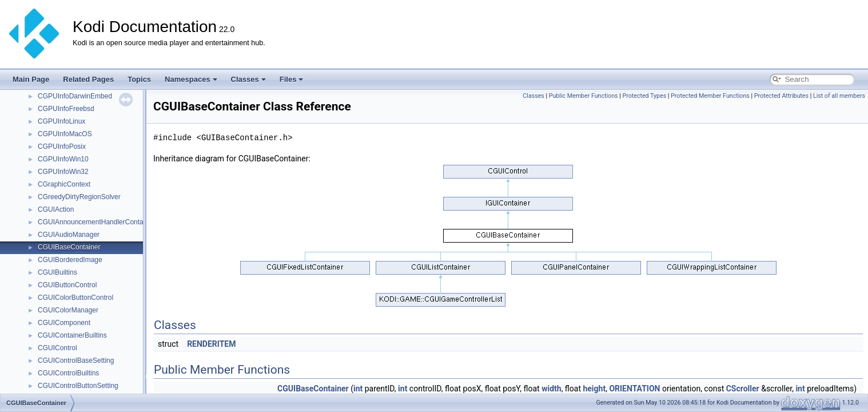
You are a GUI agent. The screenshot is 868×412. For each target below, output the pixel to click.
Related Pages (88, 79)
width (551, 389)
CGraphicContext (64, 184)
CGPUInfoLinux (61, 121)
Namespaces (191, 79)
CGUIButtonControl (67, 285)
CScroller (743, 389)
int (358, 389)
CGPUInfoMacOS (65, 134)
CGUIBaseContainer (69, 247)
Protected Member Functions (710, 96)
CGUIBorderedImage (70, 260)
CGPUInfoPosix (62, 146)
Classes (248, 79)
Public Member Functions (584, 96)
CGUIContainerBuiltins (72, 335)
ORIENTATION (634, 389)
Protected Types (644, 96)
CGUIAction (56, 209)
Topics (139, 79)
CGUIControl (57, 348)
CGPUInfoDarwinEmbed (75, 96)
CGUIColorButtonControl (75, 298)
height (594, 389)
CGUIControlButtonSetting (78, 386)
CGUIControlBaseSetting (76, 360)
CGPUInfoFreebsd (66, 109)
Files (292, 79)
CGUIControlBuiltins (68, 373)
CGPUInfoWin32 (63, 172)
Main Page (31, 79)
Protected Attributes (781, 96)
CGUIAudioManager (69, 235)
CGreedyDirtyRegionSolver (79, 197)
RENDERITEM (211, 344)
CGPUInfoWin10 (63, 159)
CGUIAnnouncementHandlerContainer (96, 222)
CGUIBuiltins (57, 272)
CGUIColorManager (68, 310)
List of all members (839, 96)
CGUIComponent (64, 323)
